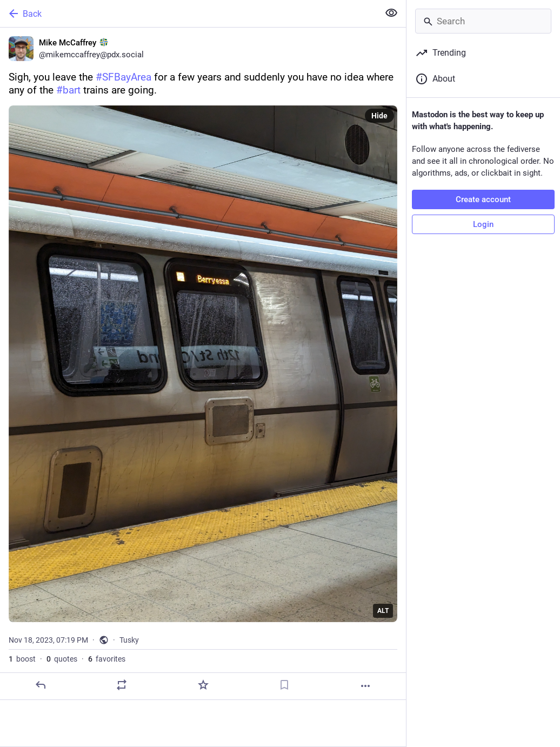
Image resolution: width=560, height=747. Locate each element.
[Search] (483, 21)
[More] (365, 686)
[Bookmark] (284, 685)
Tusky (129, 640)
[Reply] (41, 685)
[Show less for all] (391, 13)
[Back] (188, 14)
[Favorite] (203, 685)
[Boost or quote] (122, 685)
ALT (383, 611)
